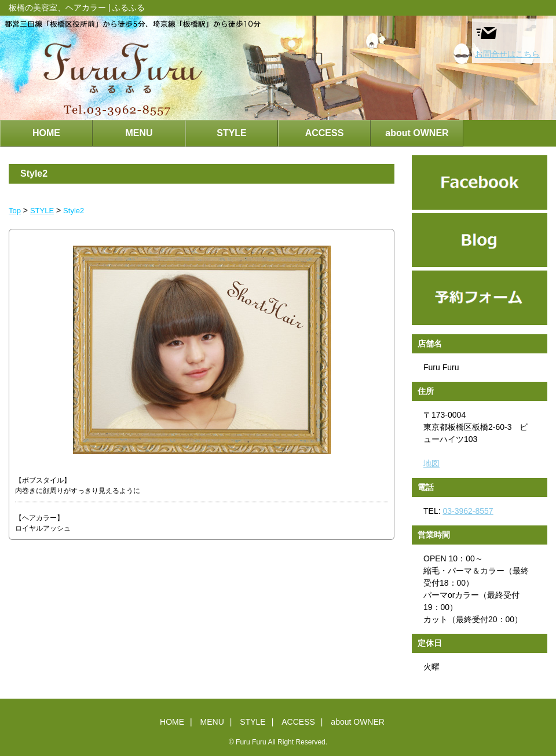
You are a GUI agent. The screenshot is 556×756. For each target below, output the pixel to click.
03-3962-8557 (468, 511)
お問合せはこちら (507, 40)
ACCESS (325, 133)
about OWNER (417, 133)
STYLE (232, 133)
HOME (46, 133)
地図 (431, 463)
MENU (139, 133)
